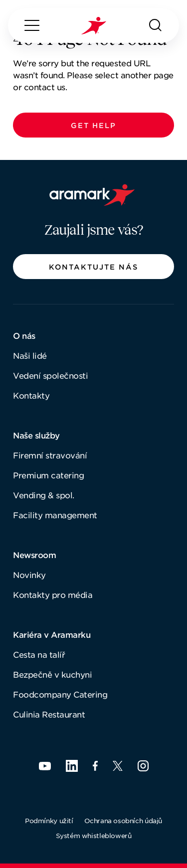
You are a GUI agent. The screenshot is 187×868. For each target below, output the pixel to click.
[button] (93, 125)
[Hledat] (156, 25)
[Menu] (32, 25)
